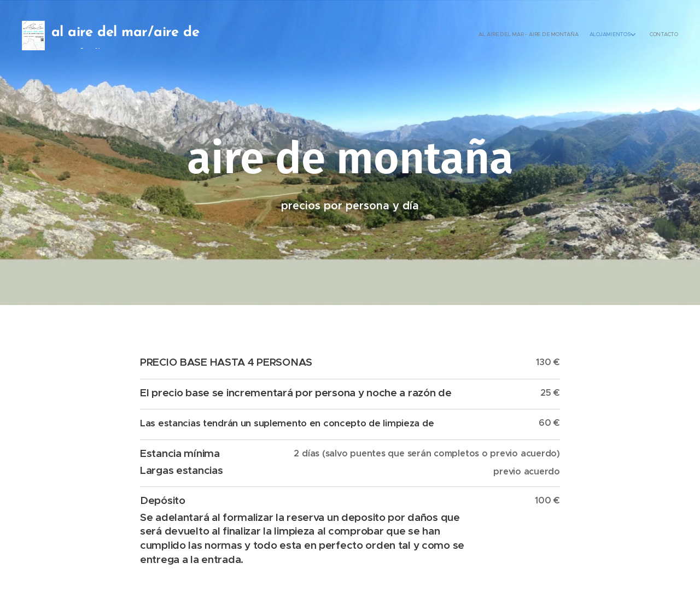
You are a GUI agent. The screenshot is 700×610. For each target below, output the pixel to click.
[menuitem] (649, 36)
